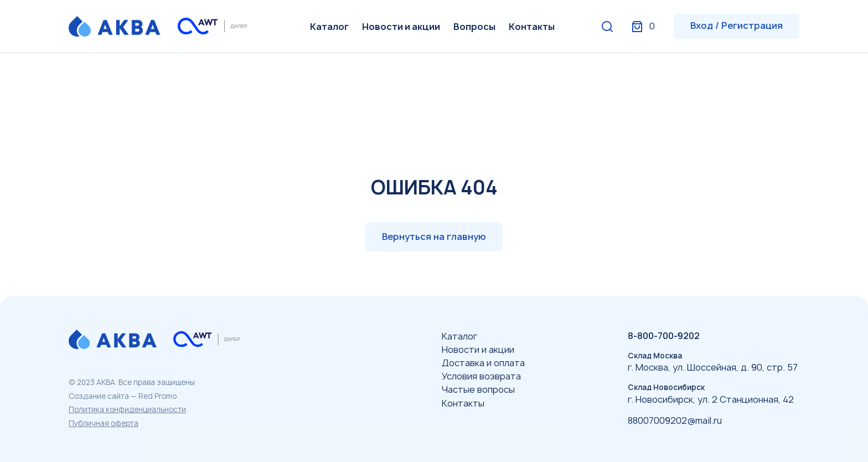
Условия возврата (481, 376)
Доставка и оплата (483, 363)
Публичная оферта (104, 423)
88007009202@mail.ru (675, 420)
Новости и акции (401, 27)
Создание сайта (99, 396)
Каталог (329, 27)
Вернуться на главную (434, 237)
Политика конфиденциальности (127, 409)
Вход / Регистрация (737, 25)
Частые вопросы (478, 389)
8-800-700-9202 (664, 336)
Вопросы (474, 27)
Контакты (532, 27)
